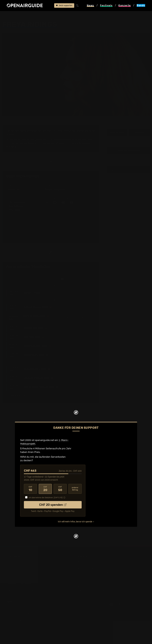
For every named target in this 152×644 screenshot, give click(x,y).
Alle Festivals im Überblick (21, 590)
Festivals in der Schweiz (20, 565)
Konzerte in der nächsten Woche (96, 572)
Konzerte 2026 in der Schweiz (94, 586)
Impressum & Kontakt (19, 621)
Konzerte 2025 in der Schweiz (94, 583)
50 (60, 489)
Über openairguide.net (19, 606)
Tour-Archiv (28, 140)
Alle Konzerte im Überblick (92, 590)
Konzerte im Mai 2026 (90, 579)
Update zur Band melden (128, 150)
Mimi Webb (14, 210)
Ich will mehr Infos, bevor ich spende (75, 521)
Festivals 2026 (15, 572)
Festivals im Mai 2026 (19, 576)
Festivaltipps (14, 561)
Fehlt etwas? (90, 267)
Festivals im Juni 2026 (19, 579)
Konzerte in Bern (87, 568)
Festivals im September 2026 (23, 586)
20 (45, 489)
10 (30, 489)
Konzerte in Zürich (88, 565)
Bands (19, 15)
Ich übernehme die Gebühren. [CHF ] (46, 497)
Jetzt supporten (64, 6)
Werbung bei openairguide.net (24, 614)
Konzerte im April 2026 (91, 576)
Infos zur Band (117, 132)
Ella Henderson (17, 202)
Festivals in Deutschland (20, 568)
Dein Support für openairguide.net (26, 610)
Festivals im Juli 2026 (19, 583)
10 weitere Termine (18, 395)
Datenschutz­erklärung (19, 617)
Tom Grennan (16, 206)
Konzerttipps (85, 561)
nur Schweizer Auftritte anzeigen (78, 279)
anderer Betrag (75, 489)
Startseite (8, 15)
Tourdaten (139, 132)
